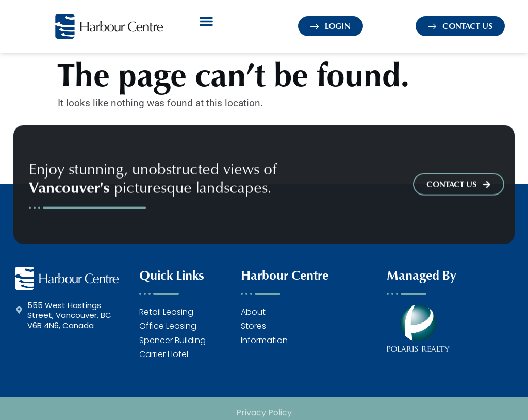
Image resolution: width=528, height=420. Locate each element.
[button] (206, 21)
